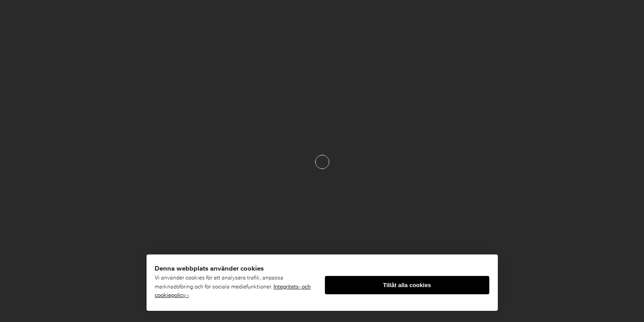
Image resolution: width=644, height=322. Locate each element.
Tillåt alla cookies (407, 285)
